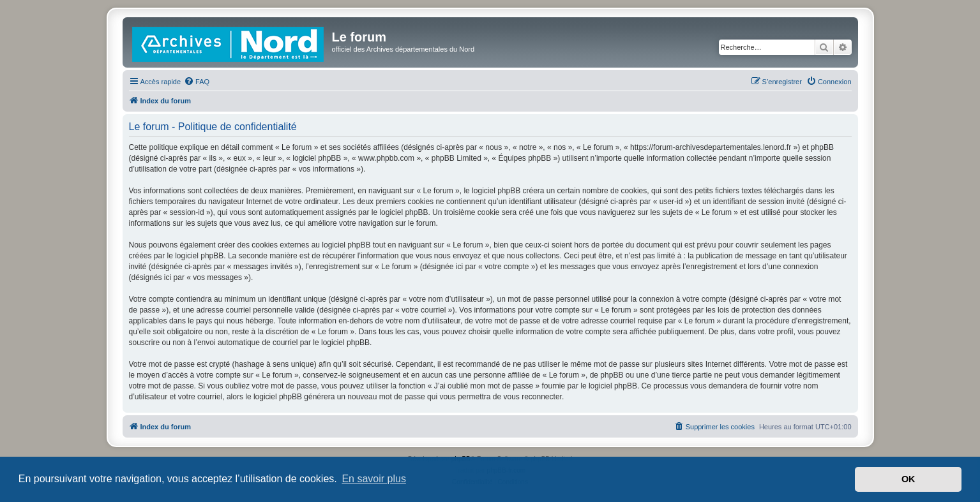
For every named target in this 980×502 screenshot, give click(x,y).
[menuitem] (197, 82)
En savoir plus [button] (374, 479)
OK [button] (908, 479)
